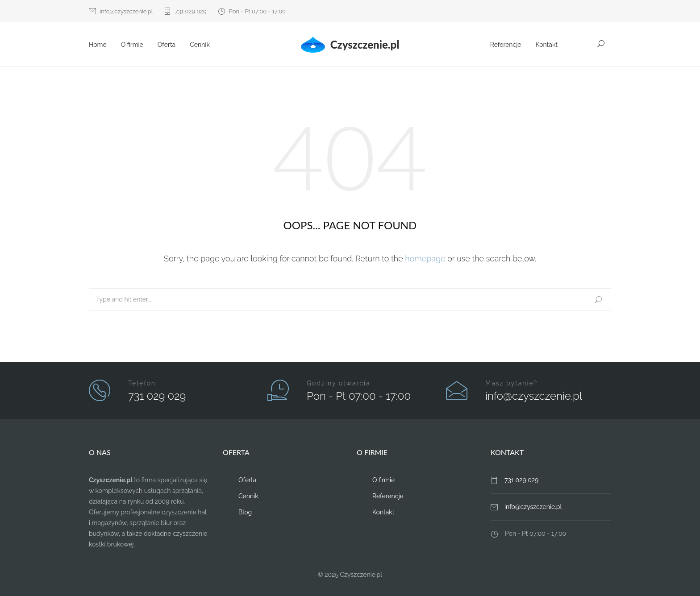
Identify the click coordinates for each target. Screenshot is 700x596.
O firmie (132, 45)
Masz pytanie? (511, 383)
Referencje (506, 45)
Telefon (142, 383)
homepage (425, 259)
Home (98, 45)
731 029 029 (191, 11)
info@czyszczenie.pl (126, 11)
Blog (245, 512)
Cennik (200, 45)
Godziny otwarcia (339, 383)
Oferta (167, 45)
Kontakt (547, 45)
